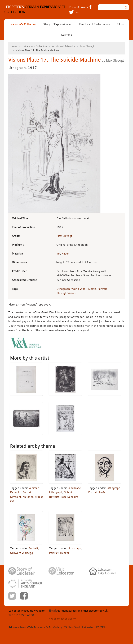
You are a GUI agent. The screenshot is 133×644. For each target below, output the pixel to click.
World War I (79, 289)
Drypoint (16, 497)
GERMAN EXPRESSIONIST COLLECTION (35, 9)
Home (14, 46)
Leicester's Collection (23, 24)
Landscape (74, 488)
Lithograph (63, 289)
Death (92, 289)
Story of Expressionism (58, 24)
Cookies (83, 7)
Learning (67, 35)
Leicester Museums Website (26, 611)
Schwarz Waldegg (21, 553)
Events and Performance (95, 24)
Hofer (103, 492)
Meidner (28, 497)
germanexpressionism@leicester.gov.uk (82, 611)
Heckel (64, 553)
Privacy (73, 7)
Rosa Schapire (69, 497)
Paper (65, 253)
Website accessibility (62, 618)
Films (120, 24)
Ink (58, 253)
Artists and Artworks (63, 46)
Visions (72, 293)
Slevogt (61, 293)
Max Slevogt (87, 46)
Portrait (102, 289)
